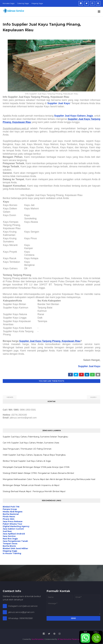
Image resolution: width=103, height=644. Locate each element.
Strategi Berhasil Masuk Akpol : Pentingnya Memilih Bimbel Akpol (34, 491)
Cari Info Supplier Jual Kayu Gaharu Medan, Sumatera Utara (31, 443)
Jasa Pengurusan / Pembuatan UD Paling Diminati (27, 449)
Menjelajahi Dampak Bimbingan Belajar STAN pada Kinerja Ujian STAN (36, 467)
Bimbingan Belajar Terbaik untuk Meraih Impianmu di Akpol (31, 485)
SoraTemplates (37, 639)
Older (93, 397)
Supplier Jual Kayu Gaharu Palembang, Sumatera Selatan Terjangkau (35, 437)
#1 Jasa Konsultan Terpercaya (69, 639)
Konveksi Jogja (9, 3)
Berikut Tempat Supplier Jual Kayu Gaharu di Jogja (27, 461)
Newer (10, 397)
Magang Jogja (37, 3)
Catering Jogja (23, 3)
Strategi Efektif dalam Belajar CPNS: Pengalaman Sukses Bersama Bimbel (38, 473)
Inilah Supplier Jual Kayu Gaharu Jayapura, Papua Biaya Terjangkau (34, 455)
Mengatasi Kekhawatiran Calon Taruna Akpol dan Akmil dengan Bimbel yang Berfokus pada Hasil (49, 479)
